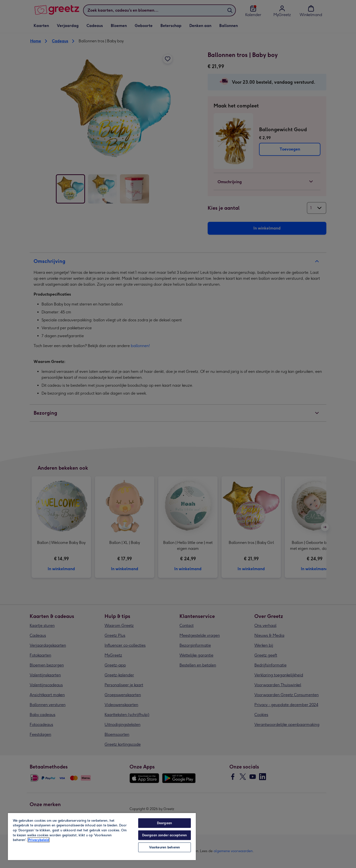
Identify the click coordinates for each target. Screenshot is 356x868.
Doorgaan (165, 823)
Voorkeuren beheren (165, 847)
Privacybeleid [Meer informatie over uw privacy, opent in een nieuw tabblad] (39, 840)
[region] (102, 836)
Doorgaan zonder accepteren (165, 835)
